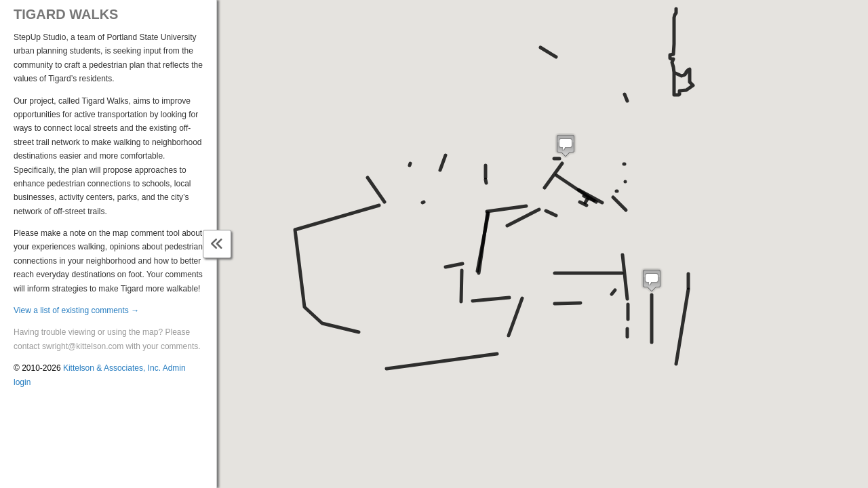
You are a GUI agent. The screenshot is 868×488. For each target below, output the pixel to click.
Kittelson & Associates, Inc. (112, 368)
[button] (652, 280)
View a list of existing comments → (76, 310)
